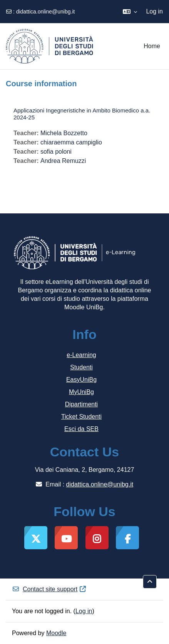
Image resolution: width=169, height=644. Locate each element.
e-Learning (81, 355)
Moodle (56, 633)
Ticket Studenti (81, 417)
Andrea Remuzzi (63, 161)
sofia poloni (56, 152)
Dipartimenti (81, 404)
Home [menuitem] (152, 46)
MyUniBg (81, 392)
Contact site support (49, 589)
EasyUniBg (81, 380)
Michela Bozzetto (64, 133)
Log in (154, 11)
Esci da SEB (81, 429)
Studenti (81, 367)
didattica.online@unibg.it (46, 12)
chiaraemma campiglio (71, 142)
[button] (130, 12)
